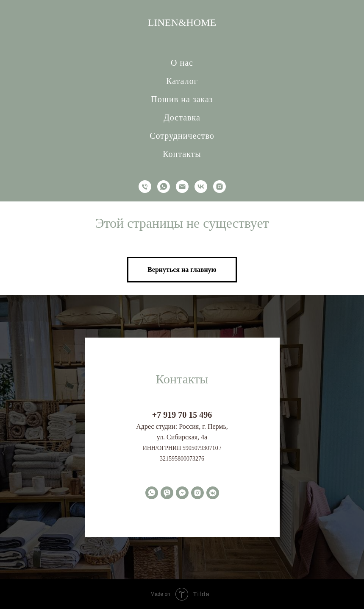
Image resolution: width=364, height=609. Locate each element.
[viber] (167, 493)
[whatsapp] (164, 187)
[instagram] (220, 187)
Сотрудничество (182, 136)
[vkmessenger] (213, 493)
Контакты (182, 154)
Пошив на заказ (182, 99)
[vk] (201, 187)
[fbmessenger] (182, 493)
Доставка (182, 117)
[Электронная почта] (182, 187)
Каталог (182, 81)
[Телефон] (145, 187)
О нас (182, 63)
